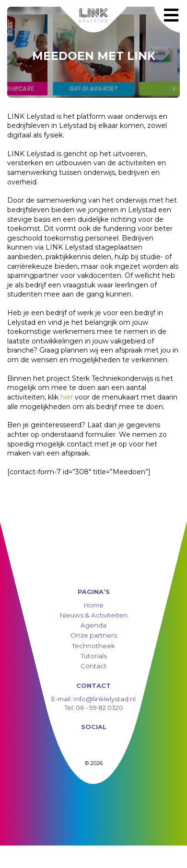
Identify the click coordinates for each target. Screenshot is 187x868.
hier (67, 397)
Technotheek (93, 646)
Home (94, 605)
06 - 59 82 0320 (99, 708)
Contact (93, 666)
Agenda (93, 625)
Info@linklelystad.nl (104, 699)
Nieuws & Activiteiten (94, 615)
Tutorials (94, 656)
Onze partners (94, 635)
